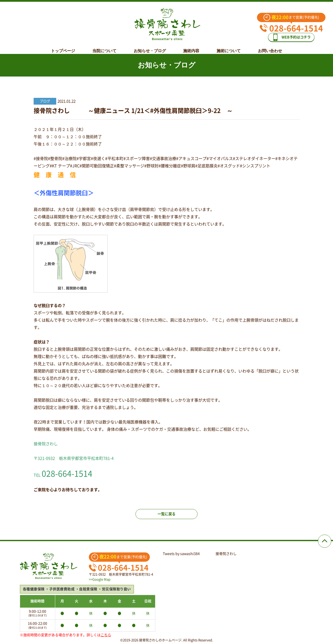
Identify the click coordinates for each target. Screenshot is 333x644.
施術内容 (191, 47)
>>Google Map (100, 579)
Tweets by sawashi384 (181, 554)
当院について (104, 47)
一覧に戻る (167, 518)
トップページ (63, 47)
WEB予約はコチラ (295, 35)
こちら (106, 635)
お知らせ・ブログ (150, 47)
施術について (229, 47)
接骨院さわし (226, 554)
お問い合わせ (270, 47)
